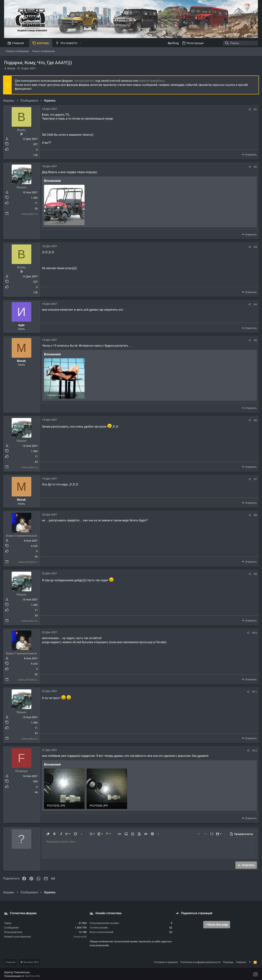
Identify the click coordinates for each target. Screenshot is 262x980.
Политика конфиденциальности (200, 961)
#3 (254, 247)
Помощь (228, 961)
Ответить (250, 155)
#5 (254, 340)
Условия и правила (166, 961)
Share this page (217, 923)
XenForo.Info (33, 975)
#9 (254, 573)
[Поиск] (232, 43)
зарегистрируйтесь (153, 81)
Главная (241, 961)
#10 (254, 632)
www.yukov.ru (30, 214)
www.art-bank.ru (29, 561)
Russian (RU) (30, 961)
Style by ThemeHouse (17, 971)
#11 (254, 691)
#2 (254, 167)
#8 (254, 514)
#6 (254, 419)
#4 (254, 304)
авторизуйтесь (86, 81)
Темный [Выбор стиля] (10, 961)
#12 (254, 750)
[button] (27, 43)
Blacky (11, 68)
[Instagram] (255, 973)
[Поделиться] (249, 109)
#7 (254, 478)
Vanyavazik (80, 935)
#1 (254, 109)
